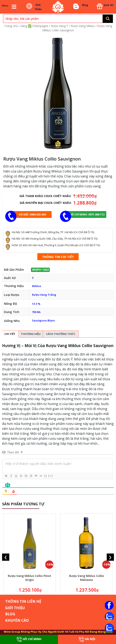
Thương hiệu (31, 334)
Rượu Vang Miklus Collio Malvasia (87, 578)
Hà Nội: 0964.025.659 (32, 214)
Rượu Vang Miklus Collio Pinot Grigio (30, 578)
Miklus (37, 286)
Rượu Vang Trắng (44, 295)
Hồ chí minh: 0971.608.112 (87, 214)
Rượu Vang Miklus (83, 26)
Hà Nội (87, 639)
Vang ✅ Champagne (34, 26)
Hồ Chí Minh (29, 639)
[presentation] (6, 557)
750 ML (36, 312)
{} (46, 476)
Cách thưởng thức (61, 334)
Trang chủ (11, 26)
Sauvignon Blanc (44, 320)
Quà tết (109, 5)
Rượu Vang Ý (60, 26)
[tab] (10, 334)
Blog (85, 5)
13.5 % (36, 304)
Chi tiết (10, 334)
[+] (51, 476)
